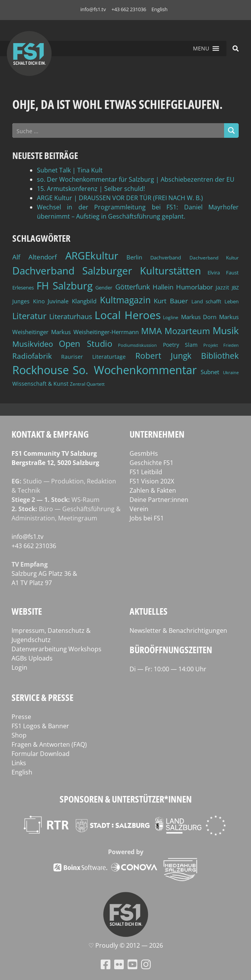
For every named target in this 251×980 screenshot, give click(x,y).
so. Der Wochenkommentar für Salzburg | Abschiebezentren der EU (136, 179)
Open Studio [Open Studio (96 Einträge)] (86, 344)
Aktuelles (149, 611)
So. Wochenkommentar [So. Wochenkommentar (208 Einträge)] (135, 370)
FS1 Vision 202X (152, 481)
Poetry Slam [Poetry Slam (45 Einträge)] (180, 345)
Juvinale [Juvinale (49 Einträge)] (58, 301)
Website (27, 611)
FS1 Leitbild (146, 472)
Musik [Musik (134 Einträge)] (226, 330)
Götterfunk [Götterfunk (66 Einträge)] (133, 287)
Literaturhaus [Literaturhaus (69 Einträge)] (71, 316)
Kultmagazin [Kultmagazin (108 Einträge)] (125, 300)
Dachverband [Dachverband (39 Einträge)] (166, 258)
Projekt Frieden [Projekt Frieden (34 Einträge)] (221, 345)
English (160, 9)
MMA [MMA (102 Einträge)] (151, 331)
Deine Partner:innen (159, 500)
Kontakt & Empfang (50, 434)
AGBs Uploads (32, 658)
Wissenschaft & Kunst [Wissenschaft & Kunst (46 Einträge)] (40, 384)
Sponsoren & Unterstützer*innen (126, 799)
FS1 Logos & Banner (40, 726)
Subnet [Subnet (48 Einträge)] (210, 372)
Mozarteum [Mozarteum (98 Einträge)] (187, 331)
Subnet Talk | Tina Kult (70, 170)
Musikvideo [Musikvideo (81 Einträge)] (33, 344)
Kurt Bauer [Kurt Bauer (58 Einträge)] (171, 301)
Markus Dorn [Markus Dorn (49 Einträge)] (199, 317)
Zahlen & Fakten (153, 490)
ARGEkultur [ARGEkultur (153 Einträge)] (92, 256)
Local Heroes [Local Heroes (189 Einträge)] (128, 315)
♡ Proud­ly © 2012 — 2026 (126, 945)
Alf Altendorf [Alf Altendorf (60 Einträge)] (35, 257)
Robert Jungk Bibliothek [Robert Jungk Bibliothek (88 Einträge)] (187, 356)
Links (19, 763)
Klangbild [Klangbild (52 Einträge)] (84, 301)
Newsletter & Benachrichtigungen (178, 630)
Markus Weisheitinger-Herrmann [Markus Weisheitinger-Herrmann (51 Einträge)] (95, 332)
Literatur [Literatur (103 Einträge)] (29, 316)
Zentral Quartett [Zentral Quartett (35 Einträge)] (87, 384)
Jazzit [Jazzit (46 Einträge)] (222, 287)
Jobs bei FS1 (147, 518)
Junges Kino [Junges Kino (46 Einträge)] (28, 301)
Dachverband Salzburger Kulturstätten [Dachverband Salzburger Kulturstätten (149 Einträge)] (107, 271)
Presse (21, 717)
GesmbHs (144, 453)
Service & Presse (42, 697)
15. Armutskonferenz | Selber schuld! (91, 189)
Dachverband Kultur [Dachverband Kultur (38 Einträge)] (214, 258)
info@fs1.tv (93, 9)
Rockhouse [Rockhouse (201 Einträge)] (41, 370)
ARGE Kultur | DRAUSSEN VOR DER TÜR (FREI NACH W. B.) (120, 198)
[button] (201, 48)
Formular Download (41, 754)
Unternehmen (157, 434)
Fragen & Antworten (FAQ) (49, 744)
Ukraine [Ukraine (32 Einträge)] (231, 373)
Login (19, 667)
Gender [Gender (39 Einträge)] (104, 288)
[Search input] (119, 130)
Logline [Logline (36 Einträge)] (171, 317)
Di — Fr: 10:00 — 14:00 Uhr (168, 669)
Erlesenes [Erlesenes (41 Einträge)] (23, 288)
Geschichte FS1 (151, 463)
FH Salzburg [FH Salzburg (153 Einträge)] (65, 286)
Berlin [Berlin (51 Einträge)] (134, 257)
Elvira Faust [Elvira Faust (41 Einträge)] (223, 273)
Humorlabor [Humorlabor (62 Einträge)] (194, 287)
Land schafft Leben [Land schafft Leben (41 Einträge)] (215, 301)
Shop (19, 735)
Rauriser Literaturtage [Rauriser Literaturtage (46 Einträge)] (93, 357)
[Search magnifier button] (231, 130)
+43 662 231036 (129, 9)
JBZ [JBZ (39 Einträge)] (235, 288)
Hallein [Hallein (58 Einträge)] (163, 287)
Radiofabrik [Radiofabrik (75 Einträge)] (32, 356)
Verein (139, 509)
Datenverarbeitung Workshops (57, 649)
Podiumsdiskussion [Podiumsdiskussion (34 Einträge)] (137, 345)
